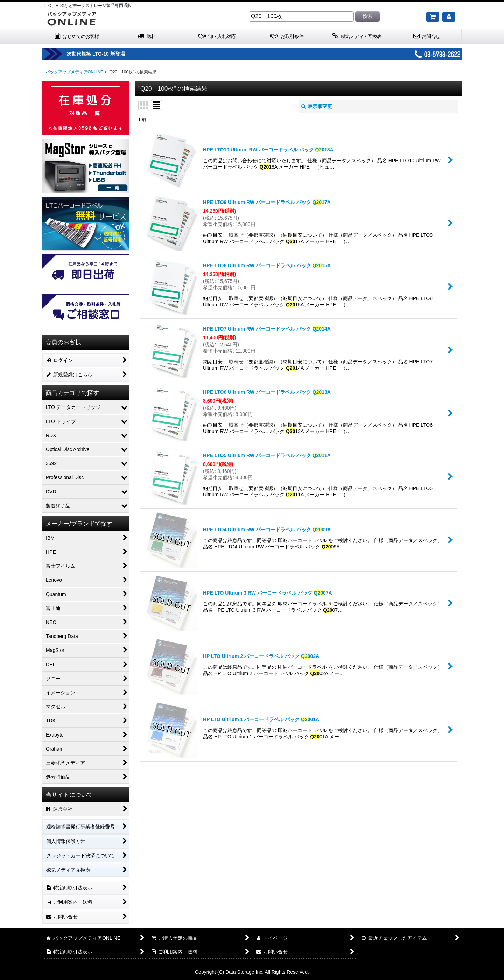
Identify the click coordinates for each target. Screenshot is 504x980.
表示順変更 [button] (317, 106)
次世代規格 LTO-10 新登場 (118, 54)
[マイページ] (449, 17)
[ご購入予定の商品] (433, 17)
